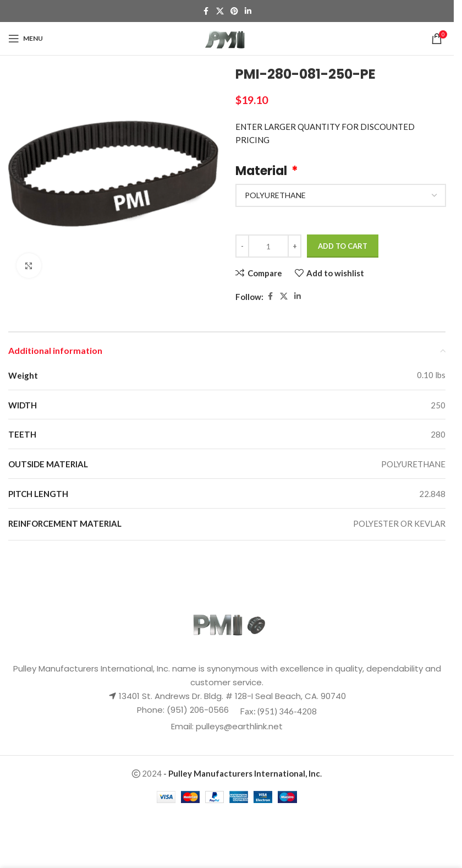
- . (243, 773)
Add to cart (343, 246)
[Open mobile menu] (26, 39)
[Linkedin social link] (248, 11)
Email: (183, 726)
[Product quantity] (268, 246)
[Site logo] (227, 37)
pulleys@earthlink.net (239, 726)
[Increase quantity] (295, 246)
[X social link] (220, 11)
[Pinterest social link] (234, 11)
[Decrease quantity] (242, 246)
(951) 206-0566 (197, 710)
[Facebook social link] (206, 11)
